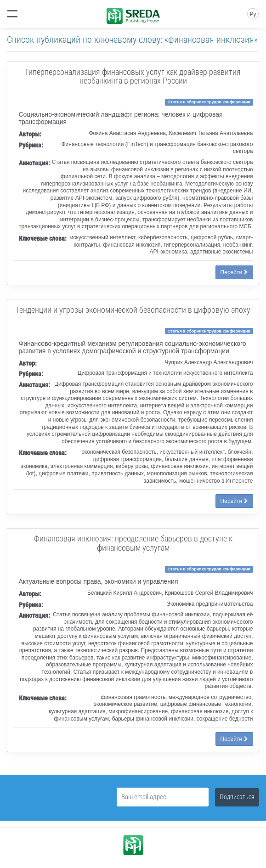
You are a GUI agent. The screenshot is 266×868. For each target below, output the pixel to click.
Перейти (234, 272)
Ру (253, 14)
